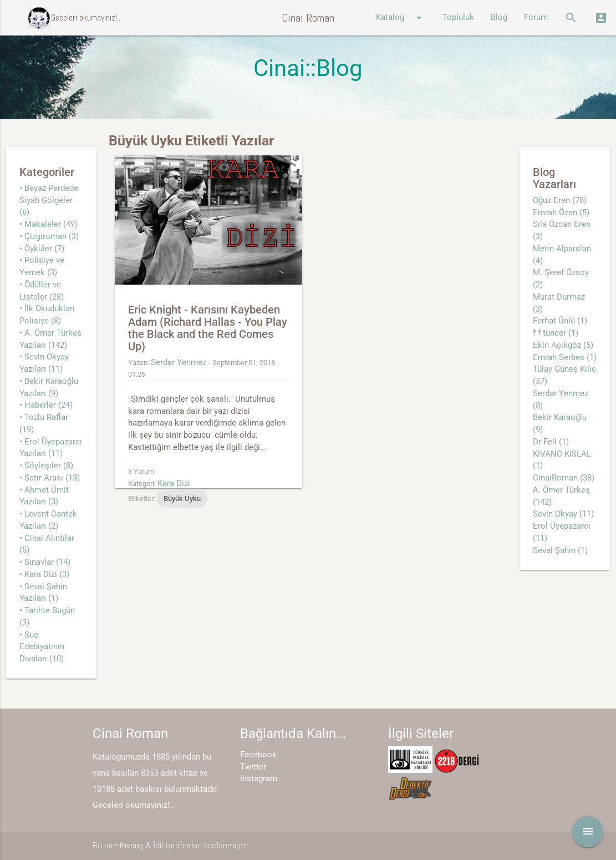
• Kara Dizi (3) (44, 575)
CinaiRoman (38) (564, 478)
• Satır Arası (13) (50, 478)
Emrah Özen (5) (561, 213)
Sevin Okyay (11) (563, 514)
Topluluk (458, 17)
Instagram (259, 779)
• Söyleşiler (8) (46, 466)
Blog (499, 17)
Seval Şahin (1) (560, 551)
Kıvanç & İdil (141, 846)
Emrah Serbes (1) (565, 358)
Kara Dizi (174, 484)
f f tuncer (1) (556, 333)
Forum (536, 17)
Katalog (401, 18)
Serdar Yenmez (179, 363)
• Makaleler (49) (49, 224)
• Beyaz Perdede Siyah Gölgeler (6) (49, 201)
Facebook (258, 755)
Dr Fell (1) (551, 442)
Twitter (253, 767)
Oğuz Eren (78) (560, 201)
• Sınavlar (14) (45, 562)
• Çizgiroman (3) (49, 237)
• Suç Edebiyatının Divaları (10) (42, 647)
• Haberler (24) (46, 405)
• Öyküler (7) (42, 249)
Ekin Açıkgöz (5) (563, 345)
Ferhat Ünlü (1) (560, 321)
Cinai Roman (308, 18)
